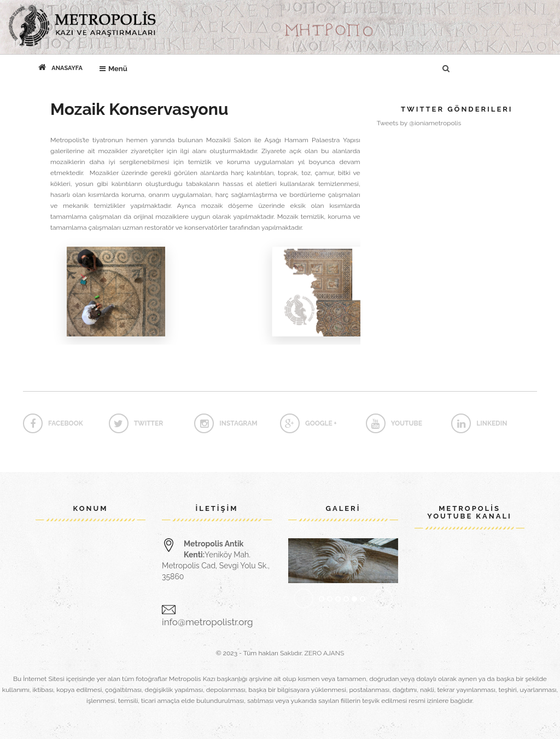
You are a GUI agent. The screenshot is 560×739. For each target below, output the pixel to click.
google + (308, 423)
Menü (116, 66)
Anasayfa (60, 67)
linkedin (479, 423)
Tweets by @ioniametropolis (419, 123)
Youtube (394, 423)
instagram (226, 423)
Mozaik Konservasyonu (139, 109)
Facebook (53, 423)
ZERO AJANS (325, 653)
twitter (136, 423)
